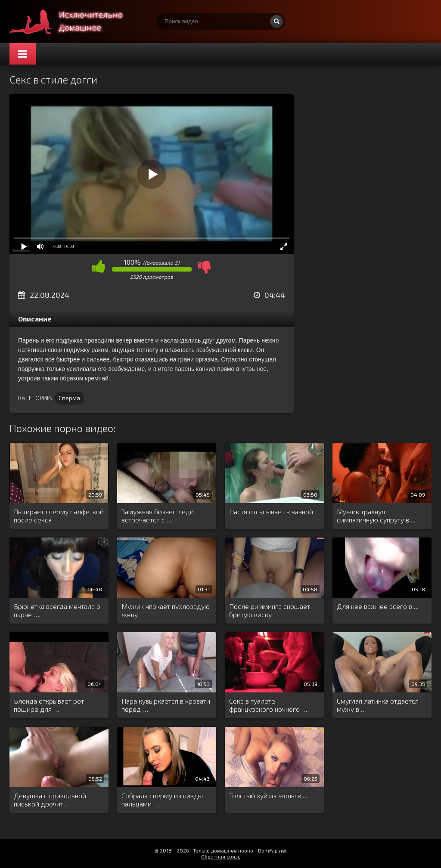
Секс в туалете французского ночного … (268, 705)
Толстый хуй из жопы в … (269, 795)
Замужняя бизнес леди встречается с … (158, 516)
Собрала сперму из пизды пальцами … (162, 800)
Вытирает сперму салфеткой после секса (59, 516)
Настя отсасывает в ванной (271, 511)
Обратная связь (221, 856)
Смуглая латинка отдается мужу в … (378, 705)
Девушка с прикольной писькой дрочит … (50, 800)
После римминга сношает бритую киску (270, 610)
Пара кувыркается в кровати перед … (166, 705)
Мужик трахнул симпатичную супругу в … (377, 516)
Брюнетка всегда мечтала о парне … (57, 610)
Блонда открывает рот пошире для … (49, 705)
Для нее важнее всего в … (378, 606)
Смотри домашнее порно (74, 22)
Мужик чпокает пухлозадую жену (166, 610)
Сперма (69, 398)
